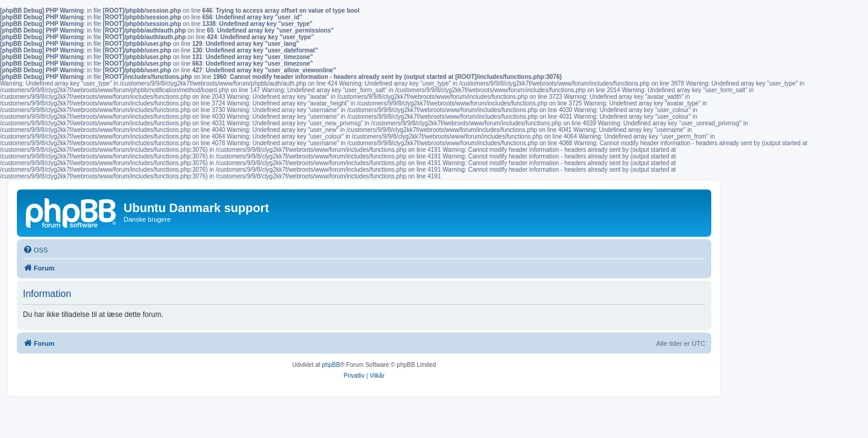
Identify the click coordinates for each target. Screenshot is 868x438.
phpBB (331, 365)
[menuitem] (35, 250)
